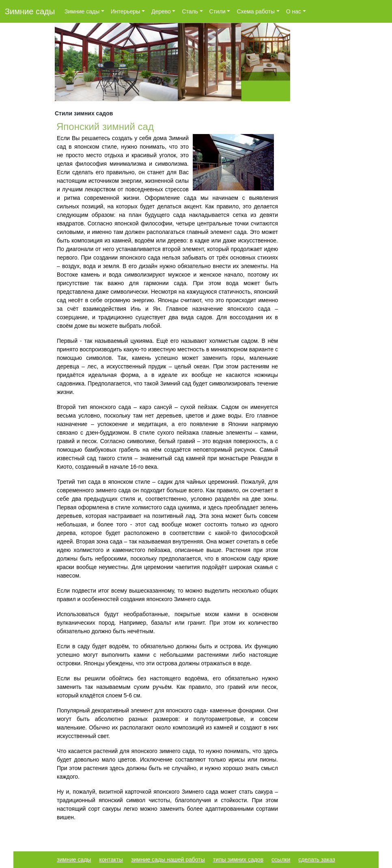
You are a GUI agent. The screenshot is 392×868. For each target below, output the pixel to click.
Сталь (190, 11)
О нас (294, 11)
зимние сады (74, 859)
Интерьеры (126, 11)
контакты (111, 859)
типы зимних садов (238, 859)
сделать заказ (317, 859)
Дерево (161, 11)
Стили (218, 11)
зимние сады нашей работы (168, 859)
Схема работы (256, 11)
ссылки (281, 859)
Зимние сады (30, 11)
